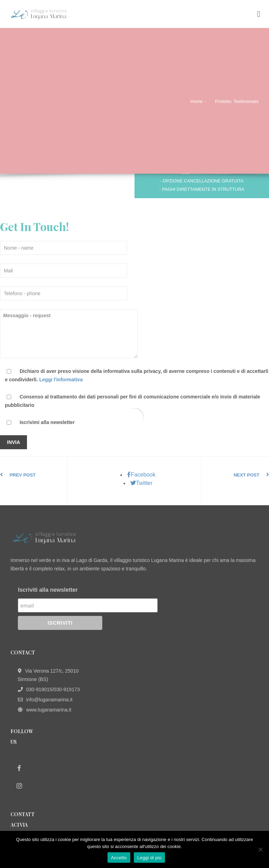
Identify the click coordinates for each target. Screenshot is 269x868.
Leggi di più (150, 858)
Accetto (119, 858)
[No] (260, 849)
